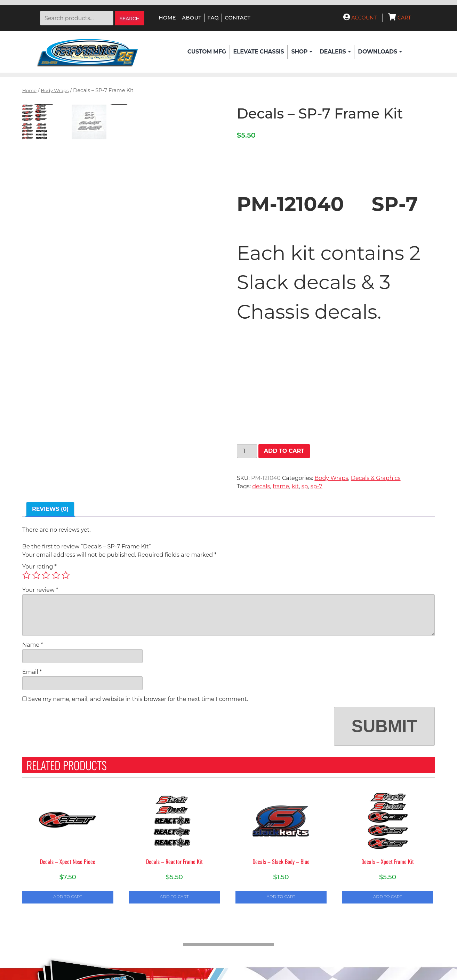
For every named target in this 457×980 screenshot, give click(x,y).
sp (305, 486)
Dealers (335, 52)
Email (32, 672)
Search (130, 18)
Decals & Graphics (376, 478)
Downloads (380, 52)
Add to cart (284, 451)
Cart (400, 18)
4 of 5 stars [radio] (56, 575)
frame (281, 486)
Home (167, 18)
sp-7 (316, 486)
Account (360, 18)
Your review (40, 590)
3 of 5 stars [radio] (46, 575)
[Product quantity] (247, 451)
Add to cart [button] (68, 897)
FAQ (213, 18)
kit (295, 486)
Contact (238, 18)
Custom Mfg (207, 52)
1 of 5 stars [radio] (26, 575)
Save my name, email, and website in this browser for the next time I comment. (138, 699)
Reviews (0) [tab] (50, 509)
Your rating (39, 567)
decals (261, 486)
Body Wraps (55, 90)
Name (33, 645)
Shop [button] (302, 52)
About (192, 18)
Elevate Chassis (259, 52)
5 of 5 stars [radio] (66, 575)
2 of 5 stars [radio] (36, 575)
